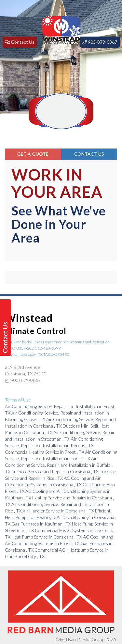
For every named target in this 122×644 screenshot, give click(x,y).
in (45, 452)
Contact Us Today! (6, 338)
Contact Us (89, 154)
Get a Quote (33, 154)
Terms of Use (18, 400)
